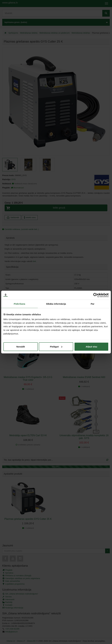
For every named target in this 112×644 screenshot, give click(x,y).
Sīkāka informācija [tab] (56, 304)
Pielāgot (56, 346)
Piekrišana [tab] (19, 304)
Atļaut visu (91, 346)
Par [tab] (93, 304)
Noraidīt (21, 346)
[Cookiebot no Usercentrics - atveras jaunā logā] (95, 295)
